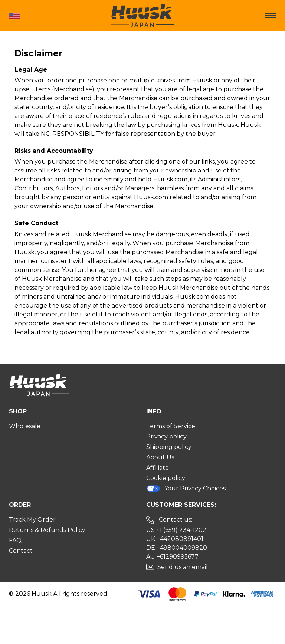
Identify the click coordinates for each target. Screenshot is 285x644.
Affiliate (158, 468)
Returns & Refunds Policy (47, 530)
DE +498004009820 (177, 548)
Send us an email (183, 567)
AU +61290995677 (172, 557)
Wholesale (25, 426)
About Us (160, 457)
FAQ (15, 540)
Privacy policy (166, 436)
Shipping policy (169, 447)
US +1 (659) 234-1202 (176, 530)
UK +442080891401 (175, 539)
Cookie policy (166, 478)
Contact (21, 551)
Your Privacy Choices (186, 488)
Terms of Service (171, 426)
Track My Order (32, 520)
